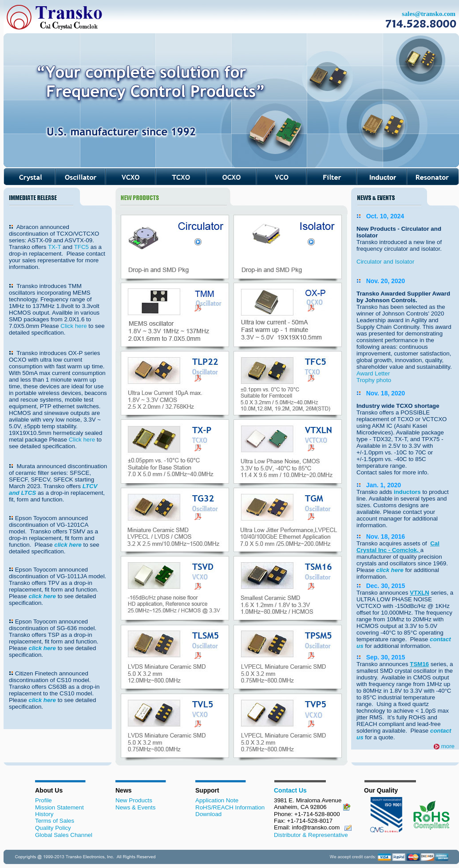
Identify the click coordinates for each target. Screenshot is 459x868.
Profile (44, 800)
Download (208, 814)
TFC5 (81, 247)
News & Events (135, 807)
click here (68, 545)
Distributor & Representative (311, 835)
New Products (134, 800)
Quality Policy (53, 828)
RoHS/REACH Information (230, 807)
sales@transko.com (429, 14)
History (44, 814)
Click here (74, 326)
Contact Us (290, 790)
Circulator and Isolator (385, 262)
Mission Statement (59, 807)
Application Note (217, 800)
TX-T (54, 247)
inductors (408, 492)
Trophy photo (374, 380)
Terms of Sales (55, 821)
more (448, 746)
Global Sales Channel (64, 835)
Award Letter (373, 373)
